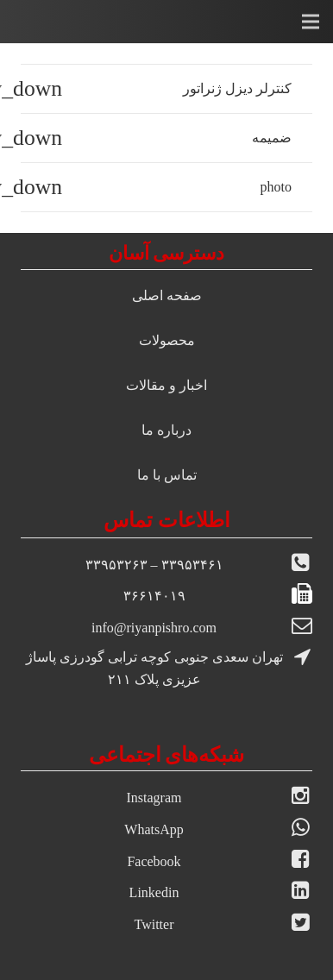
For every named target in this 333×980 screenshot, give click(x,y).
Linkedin (154, 892)
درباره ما (166, 430)
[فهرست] (311, 22)
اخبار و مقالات (166, 385)
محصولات (167, 340)
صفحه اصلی (167, 295)
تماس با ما (167, 475)
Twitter (154, 924)
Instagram (154, 798)
